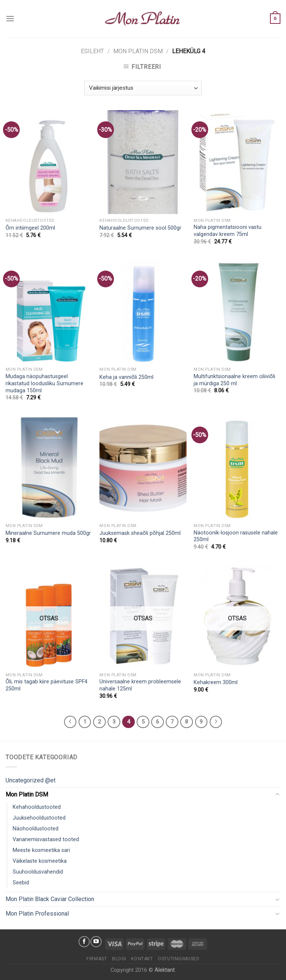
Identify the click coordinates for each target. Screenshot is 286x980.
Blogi (119, 959)
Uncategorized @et (31, 780)
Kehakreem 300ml (216, 682)
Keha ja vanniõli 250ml (126, 377)
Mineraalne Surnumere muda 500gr (48, 533)
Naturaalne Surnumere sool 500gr (140, 228)
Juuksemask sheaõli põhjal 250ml (140, 533)
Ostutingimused (179, 959)
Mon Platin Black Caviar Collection (50, 899)
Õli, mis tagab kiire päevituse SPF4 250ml (47, 685)
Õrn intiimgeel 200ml (30, 228)
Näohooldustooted (36, 829)
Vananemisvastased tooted (46, 839)
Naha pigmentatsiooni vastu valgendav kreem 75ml (228, 231)
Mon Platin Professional (37, 914)
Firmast (97, 959)
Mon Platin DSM (138, 51)
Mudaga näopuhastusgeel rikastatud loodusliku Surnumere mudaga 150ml (45, 383)
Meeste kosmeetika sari (41, 850)
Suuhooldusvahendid (38, 872)
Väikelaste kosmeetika (40, 861)
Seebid (21, 883)
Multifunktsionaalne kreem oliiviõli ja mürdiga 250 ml (234, 380)
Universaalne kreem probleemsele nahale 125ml (140, 685)
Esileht (92, 51)
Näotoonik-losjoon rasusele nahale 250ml (236, 536)
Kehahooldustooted (37, 807)
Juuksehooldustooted (39, 818)
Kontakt (142, 959)
